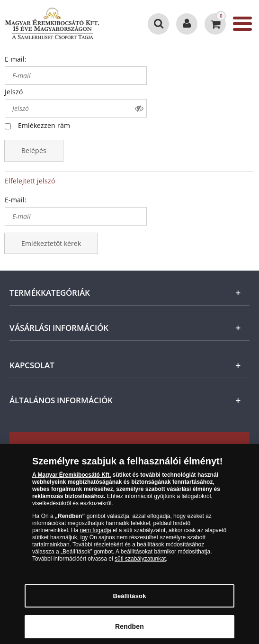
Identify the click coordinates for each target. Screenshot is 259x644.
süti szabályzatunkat (140, 562)
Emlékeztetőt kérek (51, 243)
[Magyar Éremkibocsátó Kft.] (52, 24)
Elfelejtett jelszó (30, 181)
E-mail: (16, 59)
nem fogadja (96, 534)
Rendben (129, 630)
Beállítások (129, 599)
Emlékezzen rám (44, 125)
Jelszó (14, 92)
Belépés (34, 150)
